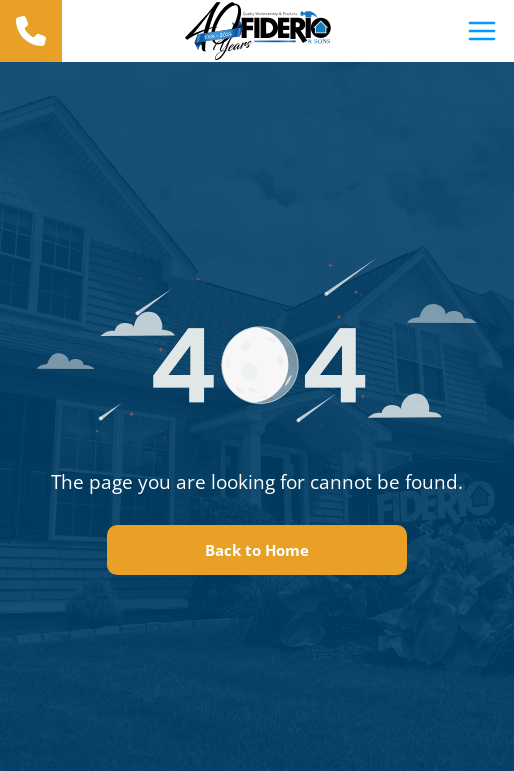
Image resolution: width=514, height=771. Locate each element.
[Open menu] (482, 31)
